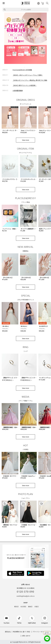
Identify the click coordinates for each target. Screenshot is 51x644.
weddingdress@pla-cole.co (26, 596)
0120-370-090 (25, 592)
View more (25, 140)
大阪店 (36, 607)
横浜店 (16, 607)
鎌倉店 (30, 607)
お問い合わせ (26, 636)
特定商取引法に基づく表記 (21, 632)
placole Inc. (24, 642)
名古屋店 (23, 607)
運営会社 (8, 632)
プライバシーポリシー (40, 632)
